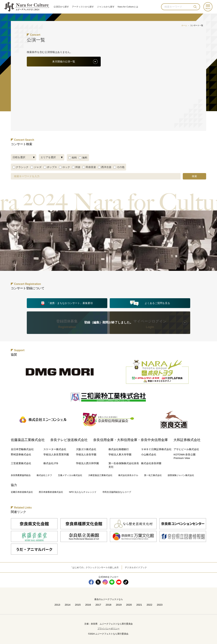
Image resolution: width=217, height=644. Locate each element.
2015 (78, 605)
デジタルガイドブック (136, 567)
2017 (98, 605)
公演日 (61, 7)
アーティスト (83, 7)
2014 (68, 605)
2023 (160, 605)
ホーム (184, 25)
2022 (149, 605)
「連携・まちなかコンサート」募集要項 (70, 303)
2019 (119, 605)
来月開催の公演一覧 (64, 61)
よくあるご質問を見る (157, 303)
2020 (129, 605)
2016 (88, 605)
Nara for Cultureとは (128, 7)
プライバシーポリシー (108, 629)
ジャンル (106, 7)
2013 (57, 605)
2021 (139, 605)
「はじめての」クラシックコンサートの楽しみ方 (94, 567)
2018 (108, 605)
